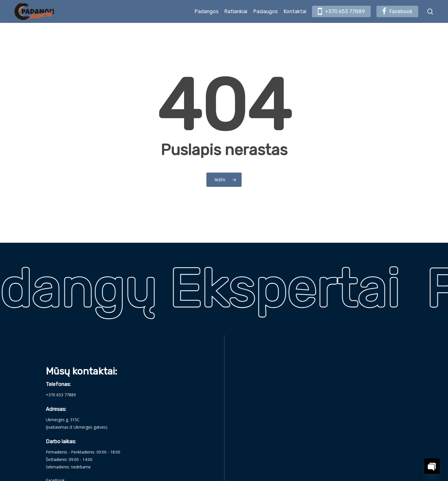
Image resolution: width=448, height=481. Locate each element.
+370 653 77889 (61, 395)
